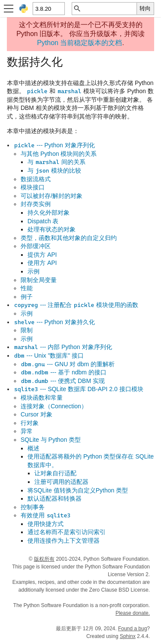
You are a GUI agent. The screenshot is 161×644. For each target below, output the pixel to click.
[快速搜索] (109, 9)
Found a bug (132, 629)
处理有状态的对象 (52, 229)
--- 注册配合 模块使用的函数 (76, 305)
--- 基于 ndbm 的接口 (64, 372)
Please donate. (133, 613)
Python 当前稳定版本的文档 (79, 43)
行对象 (30, 423)
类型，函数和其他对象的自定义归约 (69, 238)
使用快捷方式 (46, 524)
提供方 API (42, 255)
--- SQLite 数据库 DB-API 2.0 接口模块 (79, 389)
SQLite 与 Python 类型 (51, 440)
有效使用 (46, 515)
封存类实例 (36, 204)
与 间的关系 (56, 162)
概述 (33, 448)
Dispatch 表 (43, 221)
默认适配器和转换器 (55, 498)
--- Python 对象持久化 (54, 322)
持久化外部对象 (49, 213)
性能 (27, 288)
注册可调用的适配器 (61, 482)
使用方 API (42, 263)
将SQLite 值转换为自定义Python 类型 (78, 490)
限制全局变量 (39, 280)
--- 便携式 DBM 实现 (63, 381)
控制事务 (33, 507)
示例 (33, 271)
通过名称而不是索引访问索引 (67, 532)
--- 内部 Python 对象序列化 (63, 347)
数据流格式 (36, 179)
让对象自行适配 (55, 473)
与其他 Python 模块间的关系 (59, 154)
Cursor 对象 (36, 414)
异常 (27, 431)
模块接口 (33, 187)
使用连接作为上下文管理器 (64, 541)
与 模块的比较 (54, 170)
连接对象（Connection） (54, 406)
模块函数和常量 (42, 398)
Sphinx (128, 636)
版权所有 (44, 559)
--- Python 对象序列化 (54, 145)
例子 (27, 297)
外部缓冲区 (36, 246)
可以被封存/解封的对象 (52, 196)
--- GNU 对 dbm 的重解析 (68, 364)
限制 (27, 330)
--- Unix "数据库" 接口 (49, 355)
